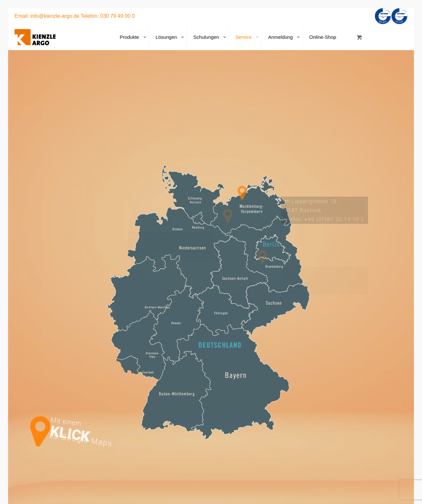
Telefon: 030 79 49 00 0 (108, 16)
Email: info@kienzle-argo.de (47, 16)
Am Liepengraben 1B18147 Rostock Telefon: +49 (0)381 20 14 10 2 (323, 214)
